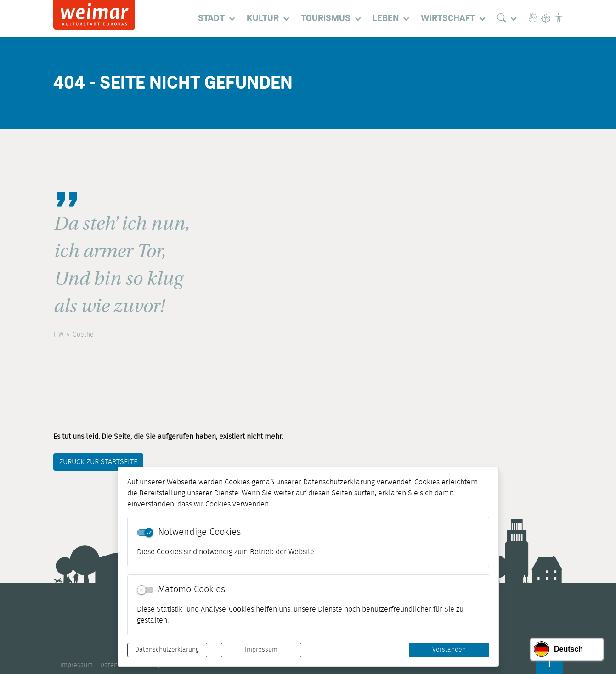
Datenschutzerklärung (167, 650)
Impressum (261, 650)
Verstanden (449, 650)
